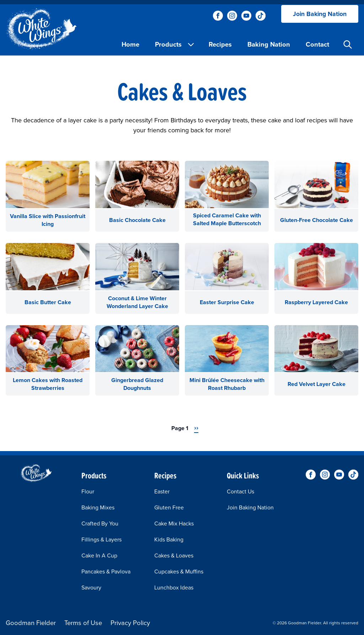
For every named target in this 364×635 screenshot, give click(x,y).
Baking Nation (269, 44)
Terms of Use (83, 623)
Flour (88, 491)
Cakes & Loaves (174, 555)
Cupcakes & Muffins (179, 571)
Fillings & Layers (101, 539)
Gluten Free (169, 507)
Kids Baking (169, 539)
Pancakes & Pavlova (106, 571)
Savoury (91, 588)
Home (130, 44)
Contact (317, 44)
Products (175, 44)
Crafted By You (100, 523)
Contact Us (240, 491)
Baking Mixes (98, 507)
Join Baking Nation (320, 14)
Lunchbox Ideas (174, 588)
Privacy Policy (130, 623)
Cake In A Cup (99, 555)
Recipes (220, 44)
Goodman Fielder (31, 623)
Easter (162, 491)
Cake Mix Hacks (174, 523)
